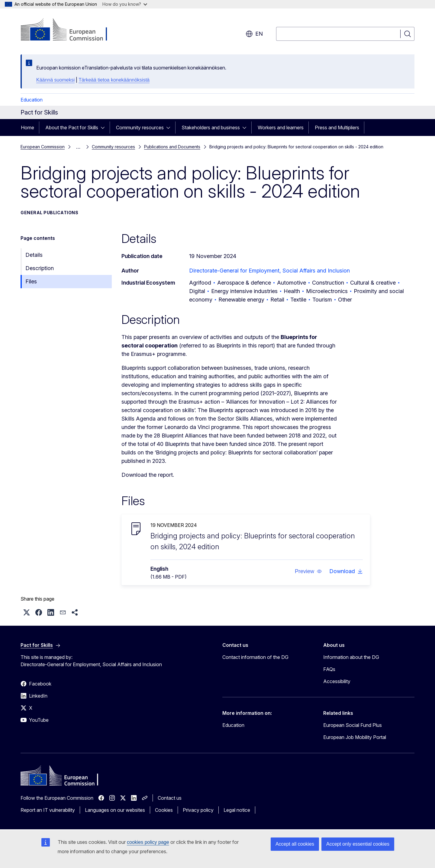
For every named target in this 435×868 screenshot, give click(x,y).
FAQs (329, 669)
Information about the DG (351, 657)
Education (32, 100)
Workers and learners (281, 127)
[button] (308, 571)
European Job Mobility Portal (355, 737)
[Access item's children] (105, 127)
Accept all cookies (295, 844)
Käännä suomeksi (55, 80)
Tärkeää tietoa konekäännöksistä (114, 80)
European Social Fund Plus (353, 725)
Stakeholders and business (211, 127)
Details (34, 255)
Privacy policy (198, 810)
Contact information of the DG (255, 657)
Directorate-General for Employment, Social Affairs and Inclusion (269, 271)
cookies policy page (148, 842)
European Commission (43, 147)
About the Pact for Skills (72, 127)
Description (40, 268)
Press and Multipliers (337, 127)
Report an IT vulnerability (48, 810)
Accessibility (337, 681)
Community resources (140, 127)
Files (31, 281)
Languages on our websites (115, 810)
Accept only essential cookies (358, 844)
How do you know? (125, 4)
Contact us (170, 798)
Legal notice (237, 810)
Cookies (164, 810)
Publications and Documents (172, 147)
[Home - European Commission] (69, 30)
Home (27, 127)
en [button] (254, 34)
